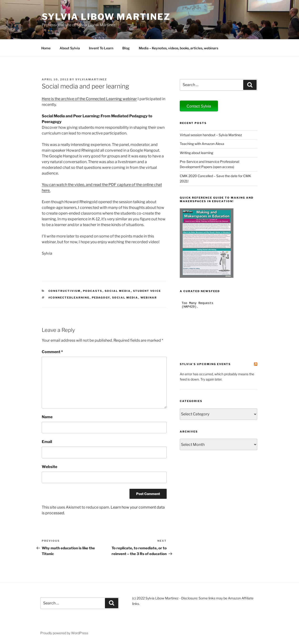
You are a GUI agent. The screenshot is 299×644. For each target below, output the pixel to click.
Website (49, 467)
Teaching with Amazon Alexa (202, 144)
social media (118, 291)
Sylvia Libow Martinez (106, 17)
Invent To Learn (101, 48)
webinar (149, 298)
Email (47, 442)
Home (46, 48)
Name (47, 417)
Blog (126, 48)
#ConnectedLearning (69, 298)
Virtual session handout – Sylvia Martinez (211, 135)
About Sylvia (70, 48)
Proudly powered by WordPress (64, 633)
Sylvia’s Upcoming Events (205, 364)
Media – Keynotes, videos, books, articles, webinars (178, 48)
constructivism (65, 291)
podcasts (93, 291)
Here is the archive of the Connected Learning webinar (89, 99)
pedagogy (101, 298)
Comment (52, 352)
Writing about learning (196, 153)
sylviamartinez (91, 79)
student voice (147, 291)
